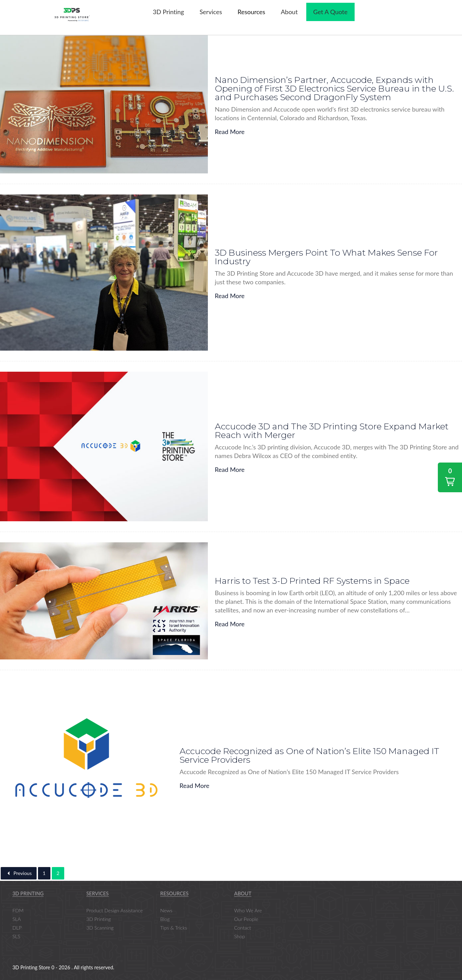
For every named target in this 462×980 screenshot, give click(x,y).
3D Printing (28, 893)
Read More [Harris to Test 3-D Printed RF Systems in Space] (230, 624)
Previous (19, 873)
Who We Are (248, 910)
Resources (174, 893)
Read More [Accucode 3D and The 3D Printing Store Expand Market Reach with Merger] (230, 469)
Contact (243, 928)
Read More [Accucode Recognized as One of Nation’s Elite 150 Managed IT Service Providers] (194, 786)
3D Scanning (100, 928)
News (166, 910)
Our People (246, 919)
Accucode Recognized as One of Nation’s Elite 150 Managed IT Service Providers (309, 755)
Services (98, 893)
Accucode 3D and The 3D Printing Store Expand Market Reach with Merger (332, 431)
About (243, 893)
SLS (16, 936)
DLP (17, 928)
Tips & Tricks (174, 928)
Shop (239, 936)
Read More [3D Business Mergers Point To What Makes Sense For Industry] (230, 296)
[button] (450, 477)
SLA (17, 919)
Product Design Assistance (115, 910)
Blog (165, 919)
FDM (18, 910)
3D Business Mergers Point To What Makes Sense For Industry (326, 257)
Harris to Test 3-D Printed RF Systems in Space (312, 581)
